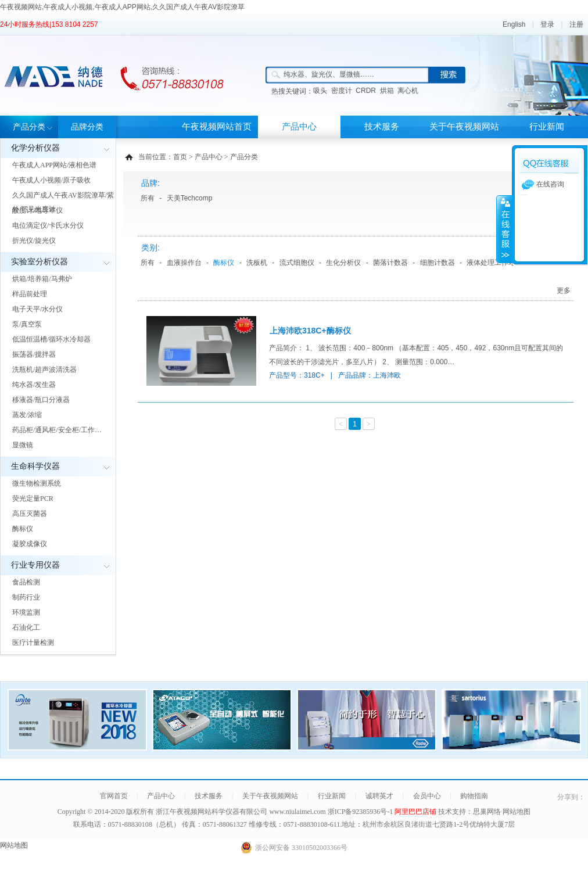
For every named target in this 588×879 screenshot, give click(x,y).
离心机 (408, 91)
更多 (564, 290)
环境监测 (26, 612)
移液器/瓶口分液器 (41, 400)
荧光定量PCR (33, 498)
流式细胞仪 (297, 263)
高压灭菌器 (30, 514)
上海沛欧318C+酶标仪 (310, 331)
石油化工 (26, 627)
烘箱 (387, 91)
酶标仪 (23, 529)
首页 (180, 157)
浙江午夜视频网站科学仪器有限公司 (211, 812)
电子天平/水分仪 (37, 309)
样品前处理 (30, 294)
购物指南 (474, 796)
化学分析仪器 (35, 148)
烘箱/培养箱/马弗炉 (42, 279)
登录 (547, 24)
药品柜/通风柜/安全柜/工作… (57, 430)
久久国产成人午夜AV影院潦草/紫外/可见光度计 (63, 202)
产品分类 (29, 127)
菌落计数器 (390, 263)
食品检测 (26, 582)
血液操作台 (184, 263)
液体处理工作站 (491, 263)
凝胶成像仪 (30, 544)
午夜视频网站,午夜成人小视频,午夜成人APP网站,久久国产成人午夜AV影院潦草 (122, 7)
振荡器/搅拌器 (34, 354)
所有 (148, 198)
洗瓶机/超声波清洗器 (44, 369)
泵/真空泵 (27, 324)
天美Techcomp (190, 198)
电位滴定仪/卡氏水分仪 (48, 225)
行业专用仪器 (35, 565)
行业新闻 (547, 127)
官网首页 (114, 796)
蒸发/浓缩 (27, 415)
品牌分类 (87, 127)
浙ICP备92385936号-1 (361, 812)
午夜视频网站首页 (217, 127)
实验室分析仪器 (40, 262)
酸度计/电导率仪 (37, 210)
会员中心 (427, 796)
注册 (576, 24)
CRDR (366, 91)
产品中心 (299, 127)
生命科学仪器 (35, 466)
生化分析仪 (343, 263)
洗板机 (257, 263)
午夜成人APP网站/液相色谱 (54, 165)
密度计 (342, 91)
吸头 (320, 91)
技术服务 (382, 127)
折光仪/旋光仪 (34, 241)
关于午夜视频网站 (464, 127)
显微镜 (23, 445)
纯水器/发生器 (34, 385)
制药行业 (26, 597)
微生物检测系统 (37, 483)
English (514, 24)
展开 (504, 229)
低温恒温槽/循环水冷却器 (51, 339)
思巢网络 (487, 812)
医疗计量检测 (33, 643)
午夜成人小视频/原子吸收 (51, 180)
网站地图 (517, 812)
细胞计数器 (438, 263)
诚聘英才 (379, 796)
